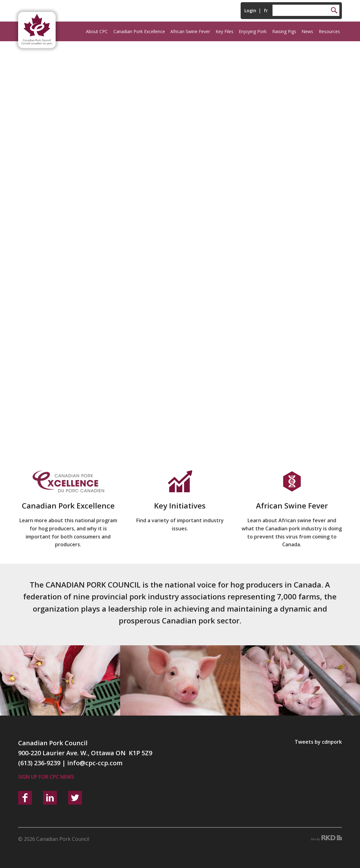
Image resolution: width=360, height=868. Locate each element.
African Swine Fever (190, 31)
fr (266, 10)
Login (250, 10)
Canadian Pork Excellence (139, 31)
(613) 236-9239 (39, 763)
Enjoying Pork (253, 31)
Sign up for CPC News (46, 777)
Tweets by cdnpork (318, 742)
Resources (329, 31)
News (307, 31)
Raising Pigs (284, 31)
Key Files (225, 31)
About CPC (97, 31)
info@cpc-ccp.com (95, 763)
